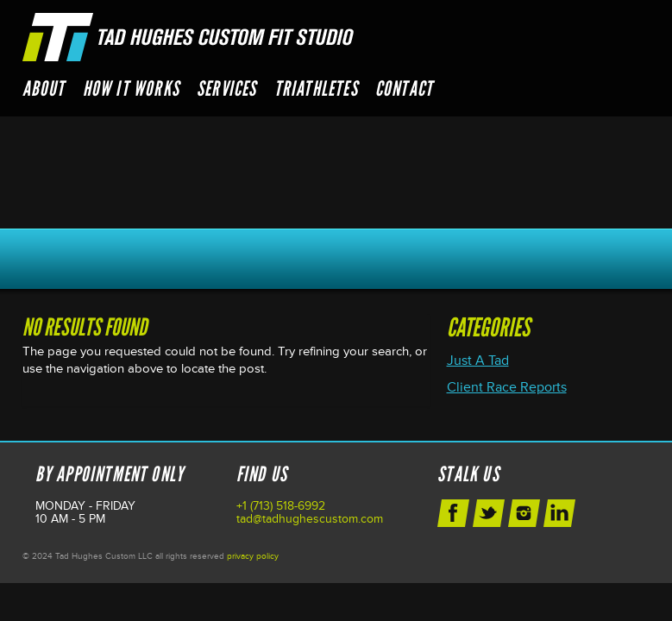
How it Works (131, 88)
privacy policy (253, 556)
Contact (404, 88)
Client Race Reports (507, 387)
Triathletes (316, 88)
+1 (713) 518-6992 (281, 506)
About (44, 88)
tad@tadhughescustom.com (310, 519)
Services (227, 88)
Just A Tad (478, 361)
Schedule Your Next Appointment (336, 259)
